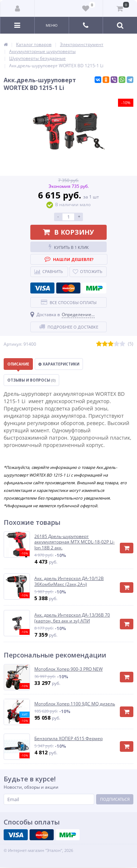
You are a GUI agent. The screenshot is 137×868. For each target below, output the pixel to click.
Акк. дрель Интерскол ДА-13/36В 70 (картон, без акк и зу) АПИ (72, 618)
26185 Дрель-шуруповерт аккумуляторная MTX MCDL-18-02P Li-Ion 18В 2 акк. (75, 542)
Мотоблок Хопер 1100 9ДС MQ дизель (75, 704)
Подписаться (115, 799)
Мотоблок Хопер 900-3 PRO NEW (68, 669)
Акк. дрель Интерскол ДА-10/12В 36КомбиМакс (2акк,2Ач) (69, 581)
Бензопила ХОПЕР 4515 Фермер (68, 739)
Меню (52, 25)
